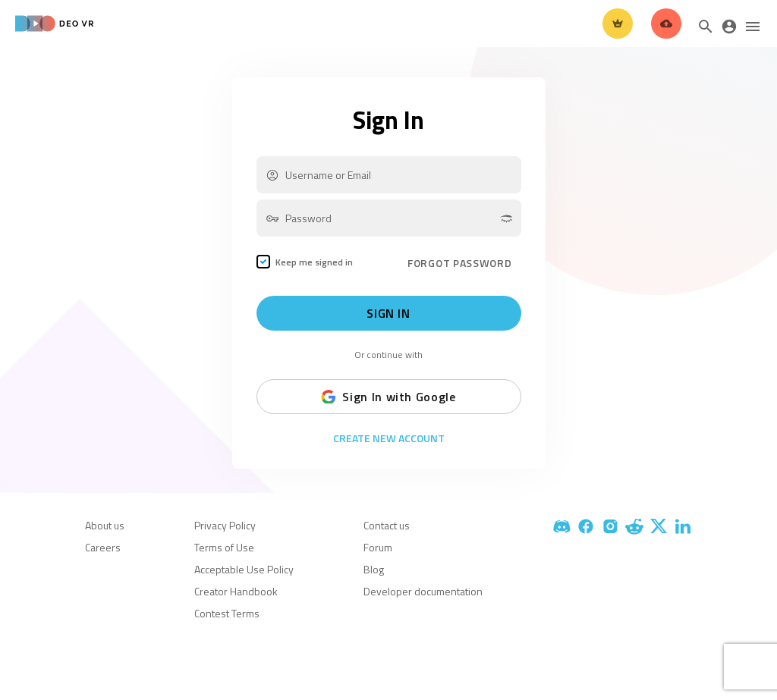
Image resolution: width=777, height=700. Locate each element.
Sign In (388, 313)
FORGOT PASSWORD (460, 263)
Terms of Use (224, 547)
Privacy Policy (225, 525)
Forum (378, 547)
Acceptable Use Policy (244, 569)
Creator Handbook (236, 591)
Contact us (387, 525)
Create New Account (389, 438)
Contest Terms (227, 613)
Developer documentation (423, 591)
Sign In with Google (388, 397)
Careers (103, 547)
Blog (374, 569)
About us (105, 525)
